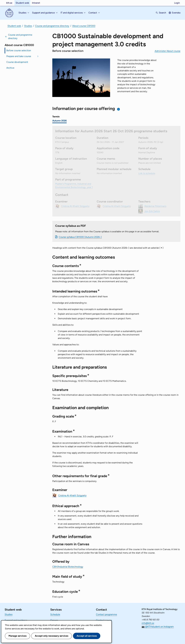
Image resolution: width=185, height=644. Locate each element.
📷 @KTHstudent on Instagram (158, 627)
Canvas (54, 620)
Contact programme (106, 614)
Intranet (36, 3)
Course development (17, 62)
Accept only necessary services (52, 636)
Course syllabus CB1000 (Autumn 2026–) (80, 237)
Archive (10, 68)
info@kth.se (148, 623)
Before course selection (19, 50)
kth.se (9, 3)
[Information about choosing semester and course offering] (119, 109)
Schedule (55, 614)
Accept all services (87, 636)
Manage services (17, 636)
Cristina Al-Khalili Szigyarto (72, 495)
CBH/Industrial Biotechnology (68, 567)
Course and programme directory (52, 26)
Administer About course (168, 51)
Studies (28, 26)
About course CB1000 (84, 26)
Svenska (176, 13)
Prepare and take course (19, 56)
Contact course (104, 620)
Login (177, 3)
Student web (22, 3)
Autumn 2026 (59, 121)
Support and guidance (16, 620)
